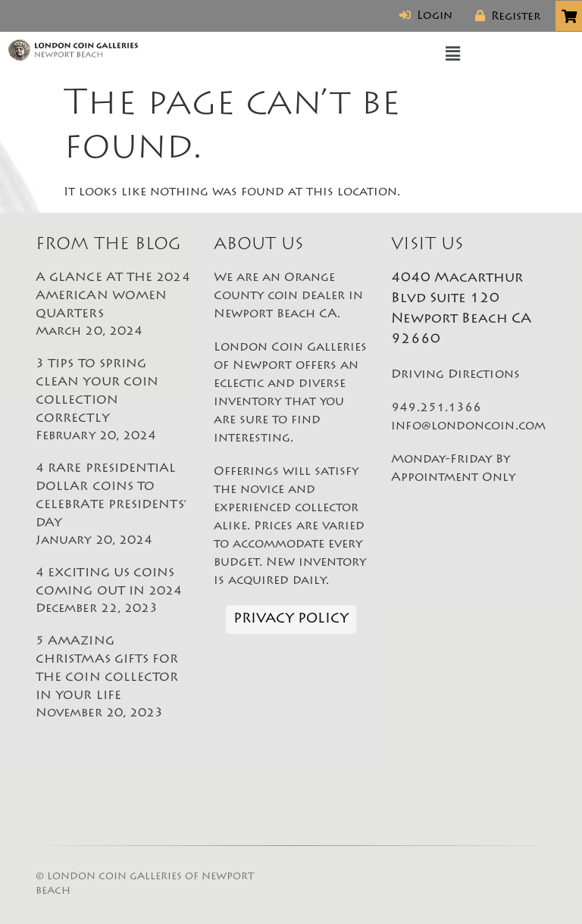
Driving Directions (455, 375)
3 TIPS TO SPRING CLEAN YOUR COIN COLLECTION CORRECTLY (113, 401)
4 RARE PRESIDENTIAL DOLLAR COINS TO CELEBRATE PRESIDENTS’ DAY (113, 506)
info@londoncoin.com (468, 426)
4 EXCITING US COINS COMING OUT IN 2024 (113, 592)
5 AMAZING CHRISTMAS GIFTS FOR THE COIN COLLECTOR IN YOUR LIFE (113, 679)
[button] (453, 55)
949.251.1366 (436, 408)
